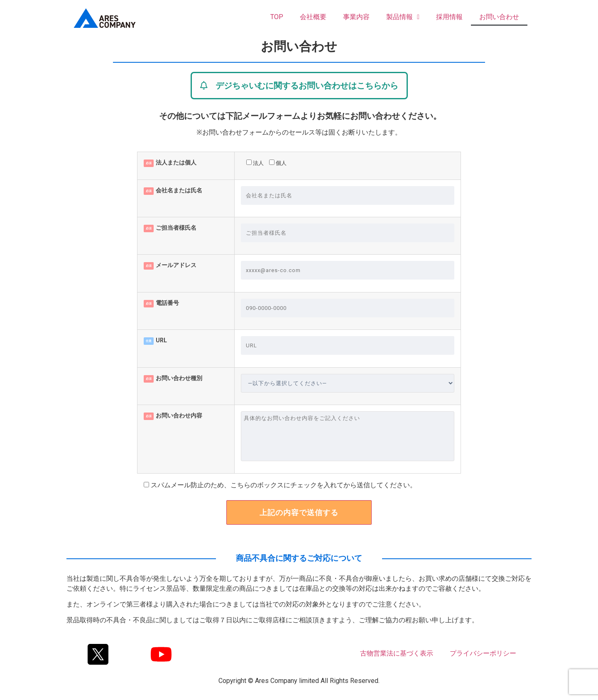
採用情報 (449, 17)
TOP (277, 17)
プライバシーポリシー (483, 653)
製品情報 (403, 17)
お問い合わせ (499, 17)
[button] (299, 86)
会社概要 (313, 17)
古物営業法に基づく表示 (397, 653)
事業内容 (356, 17)
